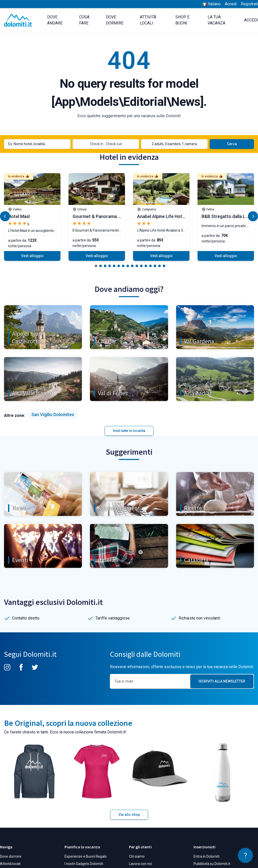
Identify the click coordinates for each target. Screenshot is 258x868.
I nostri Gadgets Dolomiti (84, 864)
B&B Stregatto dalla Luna (227, 216)
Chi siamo (137, 856)
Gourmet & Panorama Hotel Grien (107, 216)
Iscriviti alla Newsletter (222, 681)
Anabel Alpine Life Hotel (161, 216)
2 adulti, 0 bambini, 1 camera (174, 144)
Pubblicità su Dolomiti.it (212, 864)
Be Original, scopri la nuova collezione (68, 723)
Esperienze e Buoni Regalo (86, 856)
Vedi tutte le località (129, 431)
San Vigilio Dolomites (53, 414)
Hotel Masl (19, 216)
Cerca (232, 144)
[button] (96, 266)
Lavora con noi (140, 864)
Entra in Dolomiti (206, 856)
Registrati (249, 4)
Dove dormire (11, 856)
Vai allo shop (129, 815)
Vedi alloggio (32, 256)
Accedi (231, 4)
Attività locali (10, 864)
